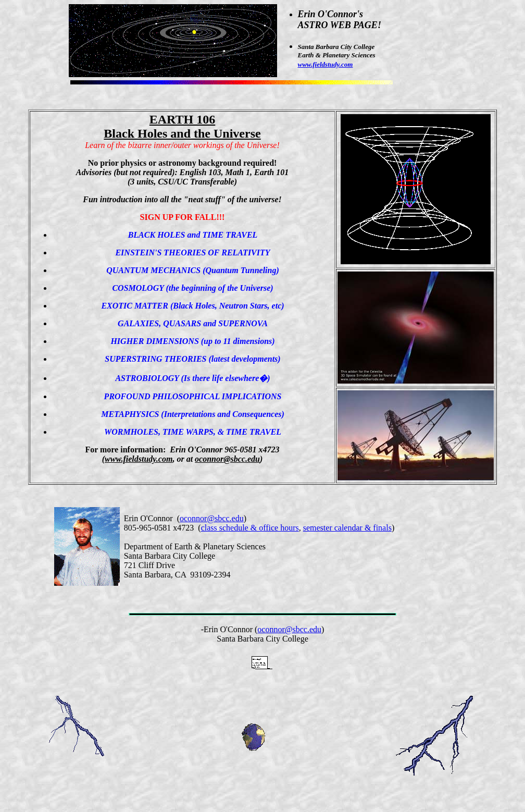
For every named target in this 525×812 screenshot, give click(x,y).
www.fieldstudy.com (326, 64)
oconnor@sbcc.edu (212, 518)
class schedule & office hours (250, 528)
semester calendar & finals (347, 528)
